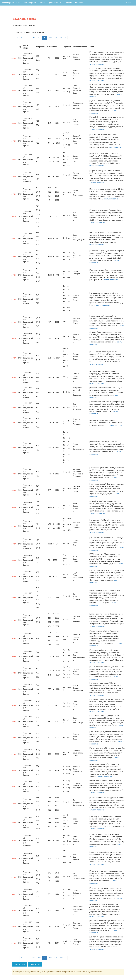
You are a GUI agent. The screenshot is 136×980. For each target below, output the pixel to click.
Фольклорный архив (11, 3)
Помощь (69, 3)
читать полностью (97, 64)
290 (50, 38)
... (29, 38)
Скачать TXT (35, 964)
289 (45, 38)
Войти (129, 3)
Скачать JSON (19, 964)
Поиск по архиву (29, 3)
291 (56, 38)
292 (61, 38)
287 (34, 38)
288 (39, 38)
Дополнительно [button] (55, 3)
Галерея (42, 3)
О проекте (79, 3)
